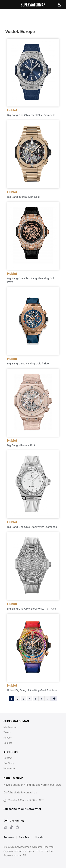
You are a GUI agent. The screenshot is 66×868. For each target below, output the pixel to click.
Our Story (9, 763)
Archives (9, 837)
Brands (39, 837)
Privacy (8, 738)
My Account (10, 727)
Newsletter (10, 769)
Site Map (25, 837)
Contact (8, 758)
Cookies (8, 743)
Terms (7, 732)
